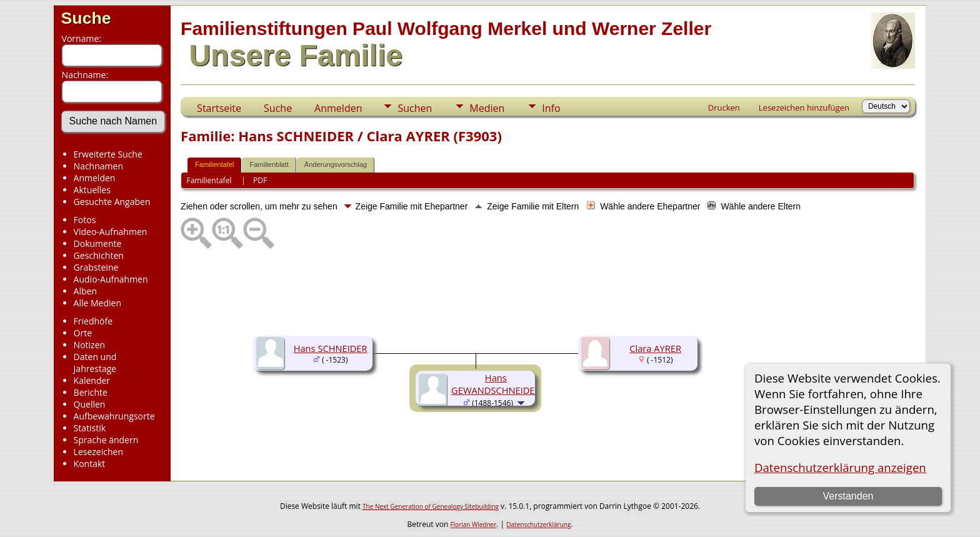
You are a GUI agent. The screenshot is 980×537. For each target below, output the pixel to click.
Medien (487, 108)
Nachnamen (98, 166)
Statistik (90, 428)
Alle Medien (97, 303)
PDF (260, 180)
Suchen (415, 108)
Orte (83, 333)
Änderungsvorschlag (336, 164)
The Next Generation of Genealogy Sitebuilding (431, 506)
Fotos (85, 220)
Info (551, 108)
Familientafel (214, 164)
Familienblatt (269, 164)
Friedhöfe (93, 321)
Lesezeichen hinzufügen (804, 108)
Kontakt (90, 464)
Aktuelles (92, 190)
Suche (86, 18)
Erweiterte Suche (108, 154)
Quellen (90, 404)
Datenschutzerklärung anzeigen (840, 467)
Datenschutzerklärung (538, 524)
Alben (85, 291)
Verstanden (848, 496)
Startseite (219, 108)
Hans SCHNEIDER (331, 348)
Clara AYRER (655, 348)
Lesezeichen (98, 452)
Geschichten (99, 255)
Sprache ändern (106, 440)
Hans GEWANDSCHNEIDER (496, 384)
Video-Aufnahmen (111, 232)
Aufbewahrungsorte (114, 416)
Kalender (92, 380)
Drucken (724, 108)
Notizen (90, 345)
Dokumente (98, 243)
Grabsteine (96, 267)
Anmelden (95, 178)
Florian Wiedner (473, 524)
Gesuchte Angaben (112, 202)
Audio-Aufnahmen (111, 279)
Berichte (91, 392)
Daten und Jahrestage (95, 363)
